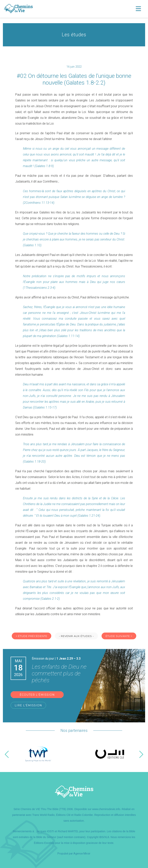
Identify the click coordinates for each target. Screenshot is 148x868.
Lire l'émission (28, 705)
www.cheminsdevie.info (106, 809)
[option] (38, 754)
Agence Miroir (82, 854)
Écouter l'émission (37, 695)
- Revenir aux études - (76, 636)
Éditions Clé (63, 815)
